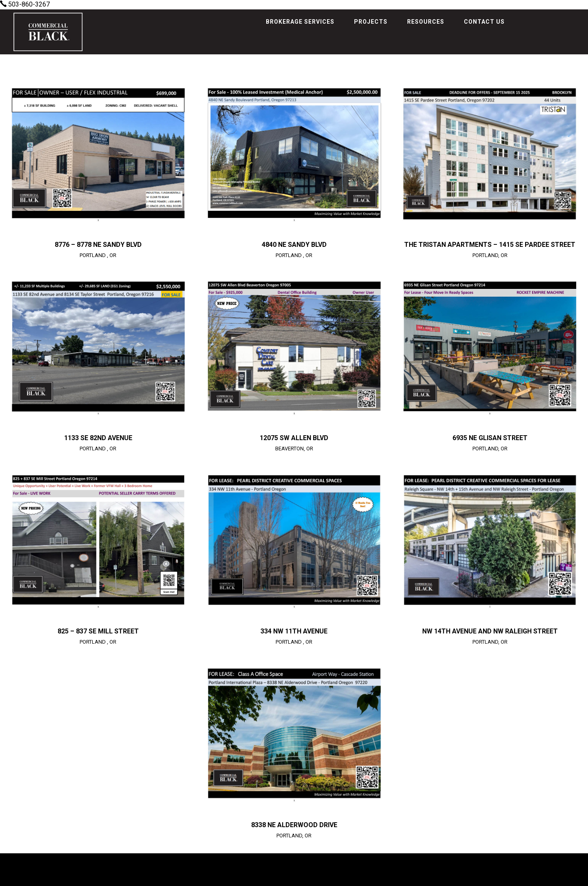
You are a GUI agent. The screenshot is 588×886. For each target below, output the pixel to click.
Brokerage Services (300, 22)
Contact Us (484, 22)
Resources (426, 22)
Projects (371, 22)
